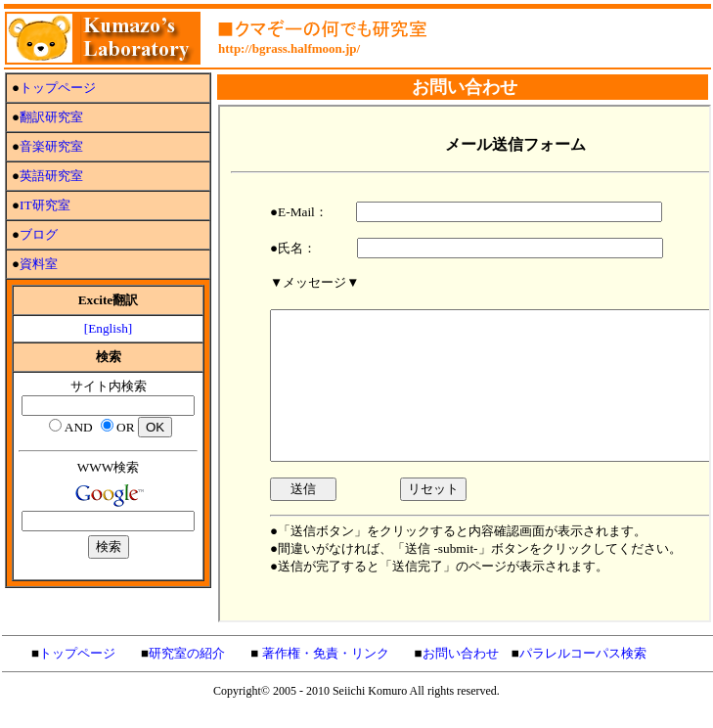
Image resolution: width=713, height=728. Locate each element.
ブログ (39, 234)
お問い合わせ (461, 653)
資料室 (39, 264)
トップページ (58, 88)
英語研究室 (51, 176)
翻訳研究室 (51, 117)
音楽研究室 (51, 146)
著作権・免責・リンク (326, 653)
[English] (109, 328)
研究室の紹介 (187, 653)
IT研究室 (45, 205)
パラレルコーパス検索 (583, 653)
